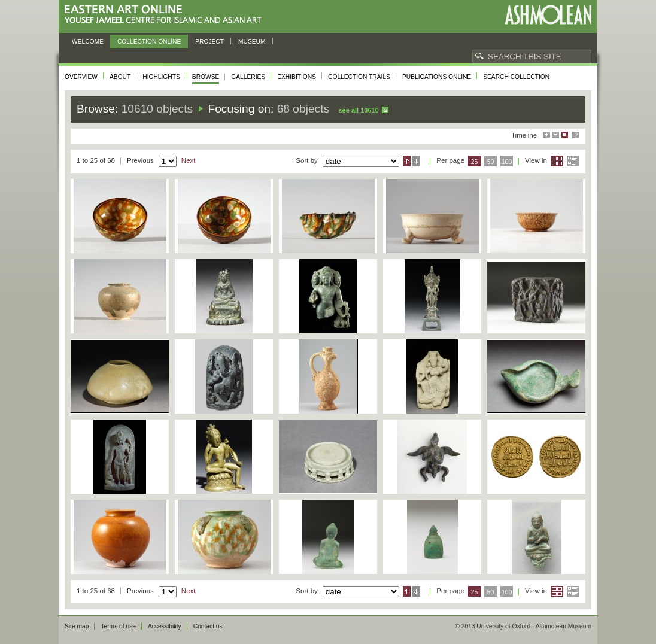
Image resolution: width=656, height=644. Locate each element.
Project (209, 42)
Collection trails (359, 77)
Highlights (161, 77)
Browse (206, 77)
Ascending (407, 161)
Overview (81, 77)
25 (475, 162)
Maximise (546, 135)
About (120, 77)
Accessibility (165, 626)
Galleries (248, 77)
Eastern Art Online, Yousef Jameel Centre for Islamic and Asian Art (166, 15)
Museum (252, 42)
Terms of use (118, 626)
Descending (416, 161)
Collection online (149, 42)
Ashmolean (548, 15)
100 (507, 162)
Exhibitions (297, 77)
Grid (557, 161)
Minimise (555, 135)
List (573, 161)
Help (576, 135)
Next (189, 160)
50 (491, 162)
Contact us (208, 626)
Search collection (516, 77)
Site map (77, 626)
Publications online (437, 77)
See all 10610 (358, 110)
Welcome (88, 42)
